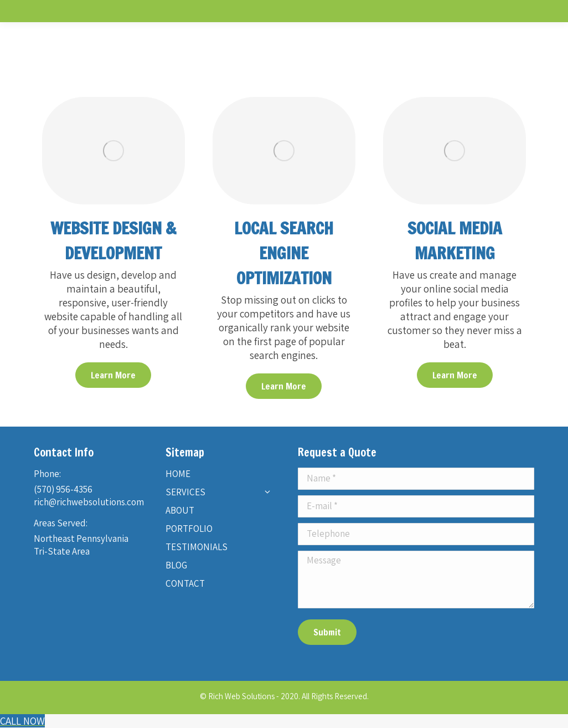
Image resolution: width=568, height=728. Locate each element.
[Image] (113, 151)
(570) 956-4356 (63, 489)
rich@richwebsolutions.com (89, 502)
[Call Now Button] (22, 721)
